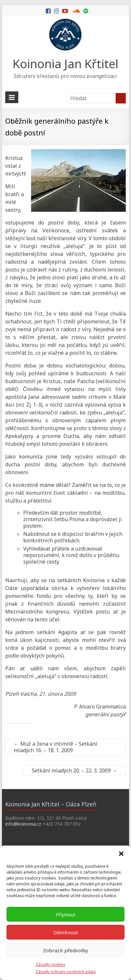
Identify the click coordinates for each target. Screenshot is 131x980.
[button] (121, 854)
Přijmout (66, 914)
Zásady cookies (50, 964)
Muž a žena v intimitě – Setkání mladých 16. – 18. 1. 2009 (56, 747)
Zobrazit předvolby (66, 950)
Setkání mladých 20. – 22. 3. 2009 (74, 770)
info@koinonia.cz (23, 824)
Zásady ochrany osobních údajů (66, 972)
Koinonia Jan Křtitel (65, 64)
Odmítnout (66, 932)
